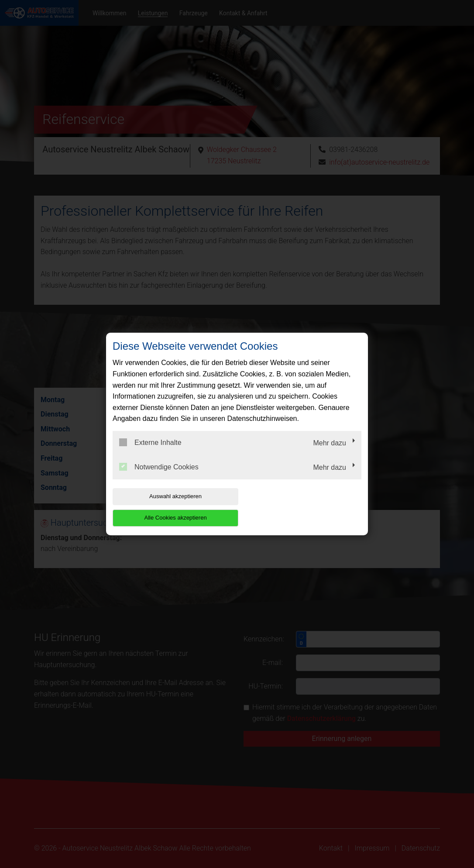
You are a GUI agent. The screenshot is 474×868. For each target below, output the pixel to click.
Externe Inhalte (150, 453)
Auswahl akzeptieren (168, 507)
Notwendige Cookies (159, 477)
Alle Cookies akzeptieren (305, 507)
